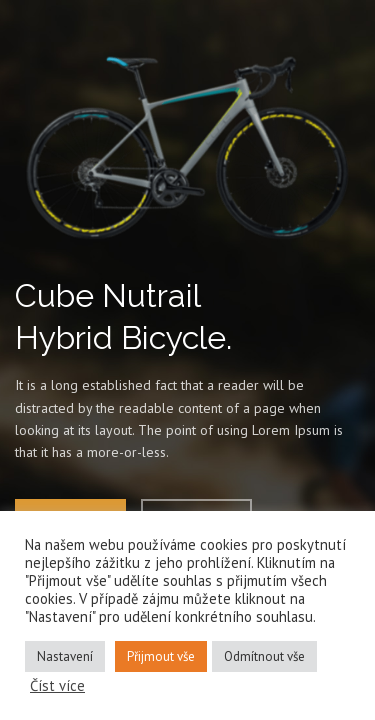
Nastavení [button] (65, 656)
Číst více (57, 686)
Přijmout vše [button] (161, 656)
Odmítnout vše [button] (264, 656)
